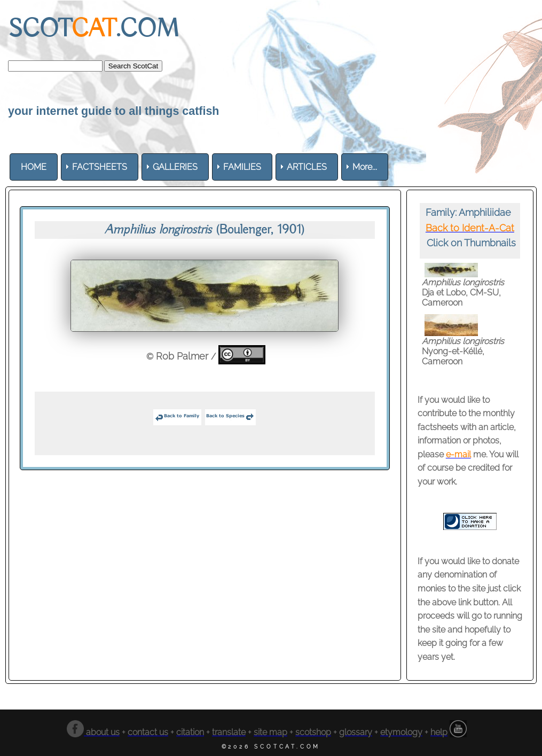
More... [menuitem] (365, 167)
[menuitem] (34, 167)
